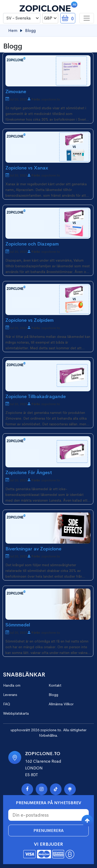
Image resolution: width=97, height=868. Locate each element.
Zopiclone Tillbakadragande (36, 397)
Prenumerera (48, 831)
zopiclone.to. (51, 730)
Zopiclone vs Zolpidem (29, 320)
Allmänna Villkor (61, 704)
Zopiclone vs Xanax (27, 168)
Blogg (53, 695)
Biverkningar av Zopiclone (33, 549)
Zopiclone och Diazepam (32, 244)
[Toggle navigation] (87, 18)
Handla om (12, 685)
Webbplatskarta (16, 713)
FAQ (7, 704)
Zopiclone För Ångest (29, 473)
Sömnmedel (18, 625)
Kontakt (55, 685)
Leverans (10, 695)
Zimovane (16, 92)
